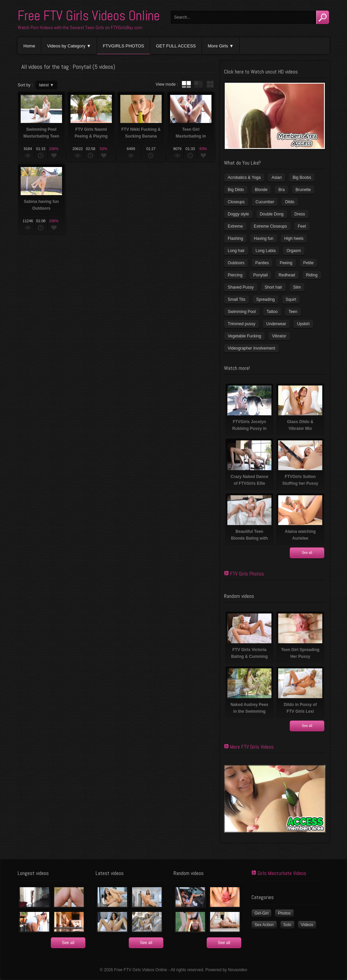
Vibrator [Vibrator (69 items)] (279, 336)
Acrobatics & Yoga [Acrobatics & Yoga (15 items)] (244, 178)
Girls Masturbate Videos (282, 873)
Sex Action (264, 925)
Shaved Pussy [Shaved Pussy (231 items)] (241, 287)
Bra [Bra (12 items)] (281, 190)
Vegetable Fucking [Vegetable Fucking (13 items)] (244, 336)
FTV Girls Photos (247, 574)
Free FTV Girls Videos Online (89, 16)
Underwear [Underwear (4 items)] (276, 324)
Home (29, 46)
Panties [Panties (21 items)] (262, 263)
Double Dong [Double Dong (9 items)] (272, 214)
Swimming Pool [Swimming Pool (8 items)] (242, 312)
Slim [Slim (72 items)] (297, 287)
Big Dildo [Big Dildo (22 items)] (236, 190)
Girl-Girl (261, 913)
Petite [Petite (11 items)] (309, 263)
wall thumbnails (210, 84)
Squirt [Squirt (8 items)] (291, 299)
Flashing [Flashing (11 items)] (235, 238)
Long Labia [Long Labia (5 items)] (266, 251)
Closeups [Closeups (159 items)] (236, 202)
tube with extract (198, 84)
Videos (307, 925)
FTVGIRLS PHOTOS (123, 46)
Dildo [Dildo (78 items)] (290, 202)
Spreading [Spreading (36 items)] (266, 299)
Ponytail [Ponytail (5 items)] (260, 275)
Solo (287, 925)
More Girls (218, 46)
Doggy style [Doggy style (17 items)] (238, 214)
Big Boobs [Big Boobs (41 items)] (302, 178)
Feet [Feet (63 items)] (302, 226)
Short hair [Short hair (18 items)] (273, 287)
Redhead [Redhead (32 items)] (287, 275)
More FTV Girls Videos (252, 747)
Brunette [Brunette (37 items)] (303, 190)
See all (307, 553)
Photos (284, 913)
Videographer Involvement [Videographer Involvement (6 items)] (251, 348)
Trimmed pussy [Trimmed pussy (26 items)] (242, 324)
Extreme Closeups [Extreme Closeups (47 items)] (270, 226)
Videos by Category (66, 46)
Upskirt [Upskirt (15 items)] (303, 324)
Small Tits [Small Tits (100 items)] (237, 299)
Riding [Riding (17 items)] (312, 275)
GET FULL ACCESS (176, 46)
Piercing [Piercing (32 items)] (235, 275)
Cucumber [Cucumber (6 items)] (265, 202)
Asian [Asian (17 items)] (277, 178)
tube (186, 84)
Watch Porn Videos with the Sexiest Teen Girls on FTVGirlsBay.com (80, 27)
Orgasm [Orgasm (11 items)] (294, 251)
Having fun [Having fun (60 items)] (263, 238)
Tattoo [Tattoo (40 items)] (272, 312)
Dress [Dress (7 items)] (300, 214)
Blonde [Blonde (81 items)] (261, 190)
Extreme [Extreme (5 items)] (235, 226)
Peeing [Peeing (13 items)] (286, 263)
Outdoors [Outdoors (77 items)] (236, 263)
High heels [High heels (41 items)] (294, 238)
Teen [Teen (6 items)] (293, 312)
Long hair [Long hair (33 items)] (236, 251)
